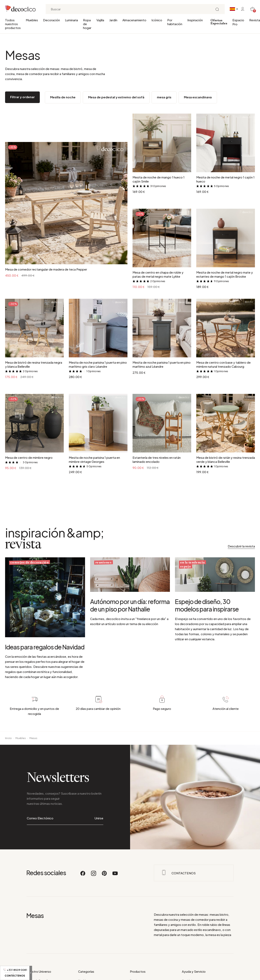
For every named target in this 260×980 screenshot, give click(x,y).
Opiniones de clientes (195, 978)
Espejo (134, 962)
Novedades (137, 968)
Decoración (51, 20)
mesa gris (164, 97)
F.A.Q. (186, 968)
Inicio (8, 738)
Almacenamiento (134, 20)
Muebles (32, 20)
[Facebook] (83, 857)
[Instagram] (94, 857)
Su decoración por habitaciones (46, 968)
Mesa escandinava (198, 97)
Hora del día (34, 973)
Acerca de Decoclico (39, 962)
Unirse (99, 809)
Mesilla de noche (63, 97)
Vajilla (100, 20)
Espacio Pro (238, 22)
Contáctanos (190, 962)
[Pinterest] (105, 857)
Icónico (157, 20)
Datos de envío (191, 973)
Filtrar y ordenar (22, 97)
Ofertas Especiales (219, 22)
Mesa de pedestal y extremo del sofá (116, 97)
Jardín (113, 20)
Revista (255, 20)
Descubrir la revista (241, 546)
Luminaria (71, 20)
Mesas (33, 738)
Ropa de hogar (87, 24)
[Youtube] (115, 857)
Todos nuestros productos (13, 24)
